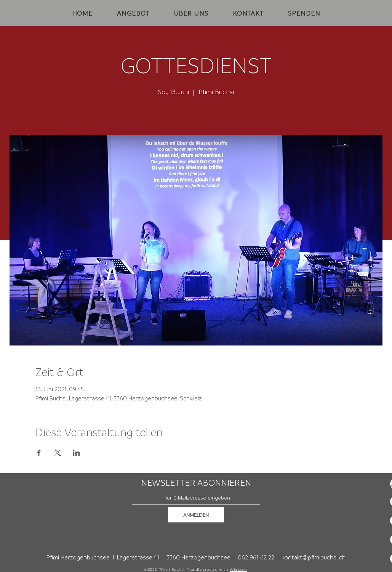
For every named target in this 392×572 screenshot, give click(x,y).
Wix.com (238, 569)
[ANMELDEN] (196, 515)
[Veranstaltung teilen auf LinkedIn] (76, 453)
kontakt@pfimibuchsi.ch (314, 557)
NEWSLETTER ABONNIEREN (196, 483)
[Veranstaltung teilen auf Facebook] (39, 453)
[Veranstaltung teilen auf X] (58, 453)
